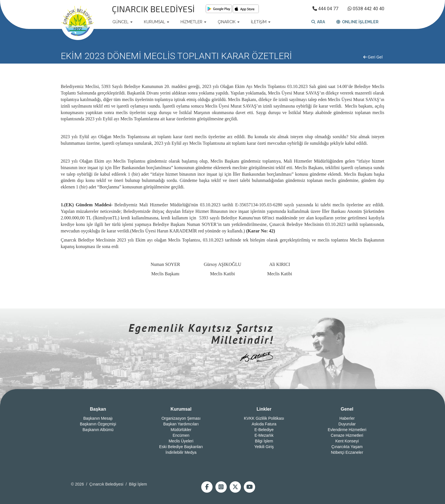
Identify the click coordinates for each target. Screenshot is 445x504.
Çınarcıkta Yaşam (347, 447)
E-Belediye (264, 430)
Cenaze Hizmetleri (347, 435)
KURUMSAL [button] (157, 22)
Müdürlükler (181, 430)
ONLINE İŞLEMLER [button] (357, 22)
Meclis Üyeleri (181, 441)
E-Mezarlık (264, 435)
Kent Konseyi (347, 441)
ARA (318, 22)
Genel (347, 409)
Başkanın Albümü (98, 430)
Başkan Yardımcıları (181, 424)
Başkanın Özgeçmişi (98, 424)
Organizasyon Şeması (181, 418)
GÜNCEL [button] (122, 22)
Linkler (264, 409)
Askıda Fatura (264, 424)
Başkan (98, 409)
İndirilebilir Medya (181, 452)
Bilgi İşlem (264, 441)
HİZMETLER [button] (193, 22)
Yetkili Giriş (264, 447)
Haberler (347, 418)
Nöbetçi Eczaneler (347, 452)
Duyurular (347, 424)
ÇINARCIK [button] (229, 22)
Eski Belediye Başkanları (181, 447)
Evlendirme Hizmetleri (347, 430)
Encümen (181, 435)
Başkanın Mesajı (98, 418)
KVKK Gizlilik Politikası (264, 418)
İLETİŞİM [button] (261, 22)
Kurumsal (181, 409)
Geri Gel (373, 57)
